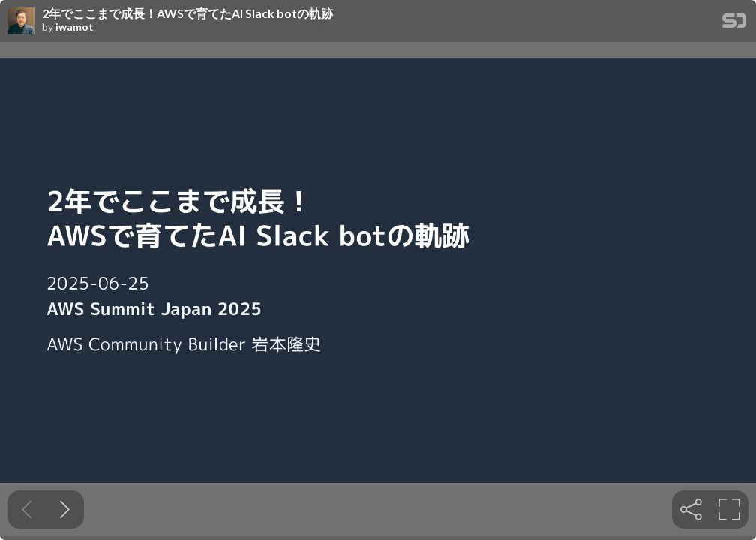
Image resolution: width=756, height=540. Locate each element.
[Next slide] (65, 510)
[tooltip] (691, 510)
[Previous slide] (27, 510)
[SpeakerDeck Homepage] (734, 24)
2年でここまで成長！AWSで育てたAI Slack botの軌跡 (187, 13)
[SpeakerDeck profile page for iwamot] (21, 22)
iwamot (75, 27)
